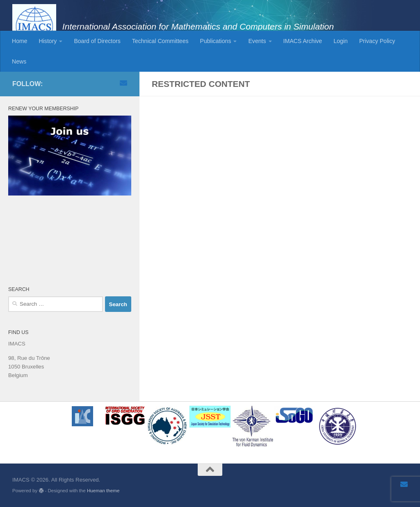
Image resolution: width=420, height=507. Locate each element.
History (48, 41)
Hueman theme (103, 490)
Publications (216, 41)
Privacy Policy (377, 41)
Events (257, 41)
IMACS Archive (303, 41)
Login (340, 41)
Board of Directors (97, 41)
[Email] (123, 83)
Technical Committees (160, 41)
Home (20, 41)
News (19, 61)
